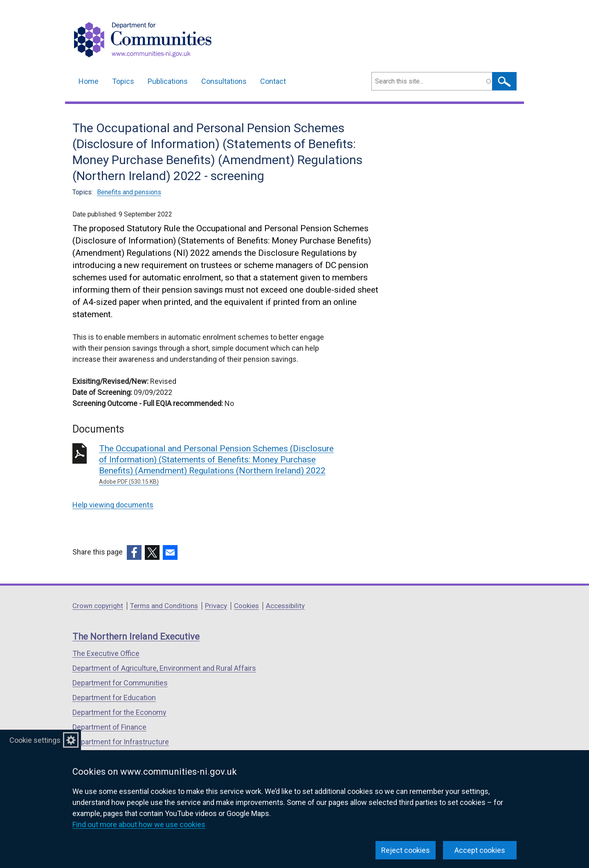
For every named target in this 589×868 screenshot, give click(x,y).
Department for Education (114, 698)
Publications (168, 81)
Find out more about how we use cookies (139, 824)
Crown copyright (98, 606)
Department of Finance (109, 727)
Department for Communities (120, 683)
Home (89, 81)
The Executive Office (106, 653)
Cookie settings (35, 740)
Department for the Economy (119, 712)
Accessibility (285, 606)
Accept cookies (480, 850)
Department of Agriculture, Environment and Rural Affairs (164, 668)
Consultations (224, 81)
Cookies (246, 606)
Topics (123, 81)
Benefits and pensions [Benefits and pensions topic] (129, 192)
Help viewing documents (113, 505)
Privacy (216, 606)
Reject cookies (406, 850)
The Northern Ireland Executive (136, 637)
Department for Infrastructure (121, 742)
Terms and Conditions (164, 606)
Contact (273, 81)
